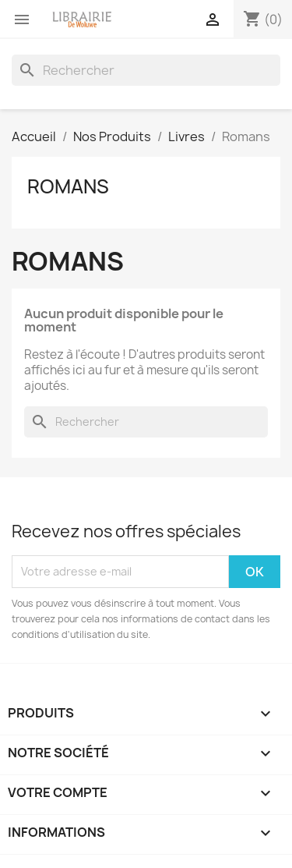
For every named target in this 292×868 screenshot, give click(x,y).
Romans (68, 186)
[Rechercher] (146, 70)
